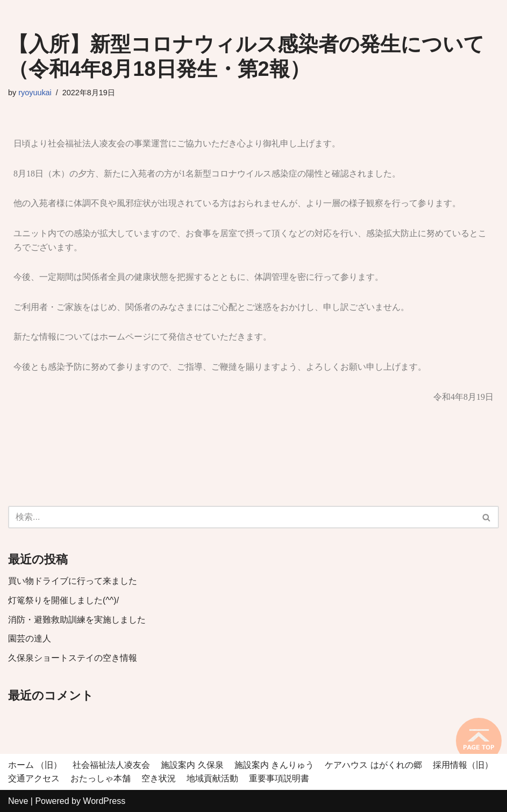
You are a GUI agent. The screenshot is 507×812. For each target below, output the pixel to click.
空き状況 (159, 778)
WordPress (104, 801)
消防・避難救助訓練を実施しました (77, 620)
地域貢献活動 (212, 778)
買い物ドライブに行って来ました (73, 581)
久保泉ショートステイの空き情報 (73, 658)
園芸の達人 (30, 638)
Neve (18, 801)
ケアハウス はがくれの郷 (373, 765)
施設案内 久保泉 (192, 765)
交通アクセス (34, 778)
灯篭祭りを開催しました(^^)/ (63, 600)
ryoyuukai (35, 93)
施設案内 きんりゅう (274, 765)
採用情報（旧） (463, 765)
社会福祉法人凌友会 (111, 765)
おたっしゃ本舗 (101, 778)
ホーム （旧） (35, 765)
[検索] (241, 517)
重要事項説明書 (279, 778)
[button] (486, 517)
